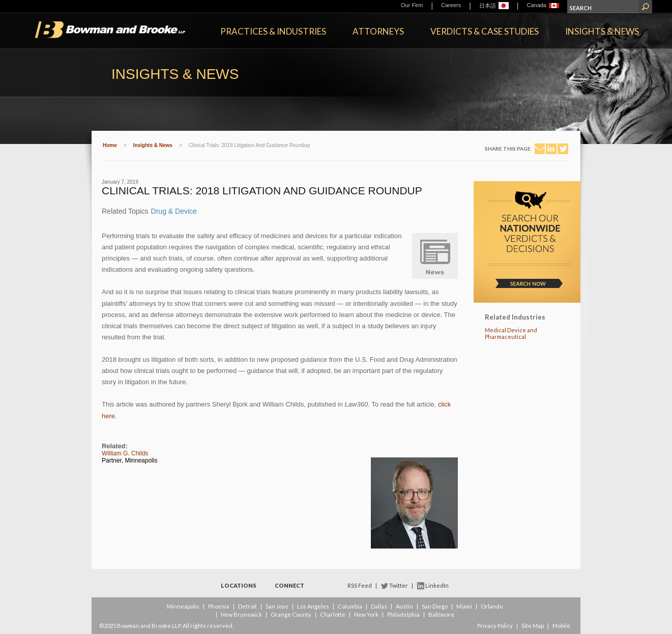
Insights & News (602, 31)
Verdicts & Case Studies (485, 31)
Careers (451, 5)
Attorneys (378, 31)
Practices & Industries (273, 31)
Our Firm (412, 5)
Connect (289, 585)
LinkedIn (437, 585)
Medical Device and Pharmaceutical (511, 333)
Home (110, 145)
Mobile (561, 626)
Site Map (533, 626)
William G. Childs (125, 453)
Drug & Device (174, 211)
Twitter (399, 585)
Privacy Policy (495, 626)
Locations (239, 585)
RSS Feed (360, 585)
